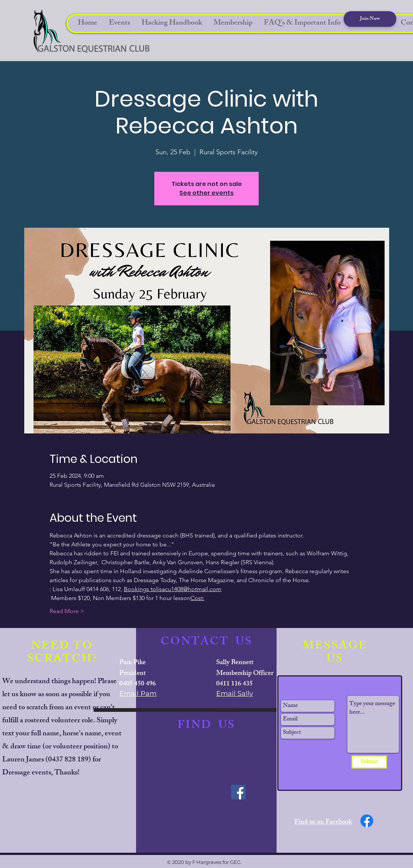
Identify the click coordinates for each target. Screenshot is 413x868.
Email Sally (235, 694)
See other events (206, 193)
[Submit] (369, 762)
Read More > (67, 611)
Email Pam (138, 694)
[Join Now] (370, 19)
